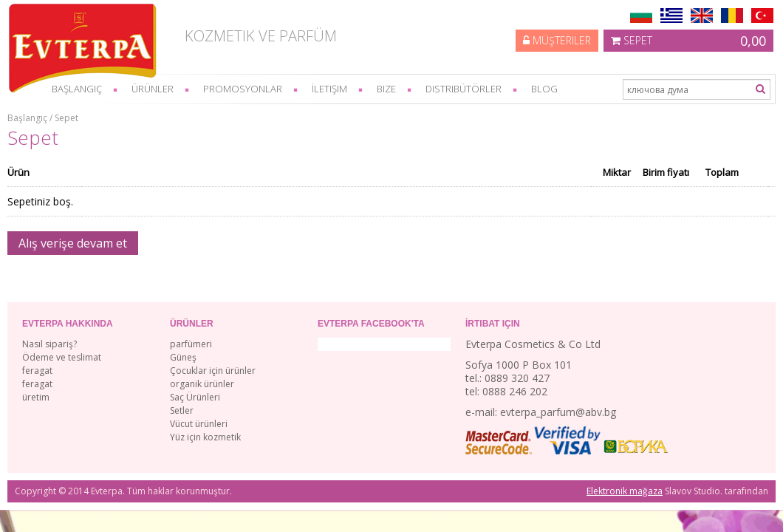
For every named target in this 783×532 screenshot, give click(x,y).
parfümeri (191, 344)
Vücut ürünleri (199, 424)
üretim (36, 397)
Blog (544, 89)
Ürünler (153, 89)
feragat (37, 371)
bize (386, 89)
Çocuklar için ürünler (213, 371)
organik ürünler (202, 384)
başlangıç (77, 89)
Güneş (183, 357)
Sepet (688, 41)
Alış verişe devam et (73, 243)
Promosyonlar (243, 89)
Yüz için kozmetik (205, 437)
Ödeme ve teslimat (62, 357)
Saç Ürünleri (195, 397)
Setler (182, 410)
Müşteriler (557, 40)
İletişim (329, 89)
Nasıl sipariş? (49, 344)
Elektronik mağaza (625, 491)
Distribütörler (464, 89)
